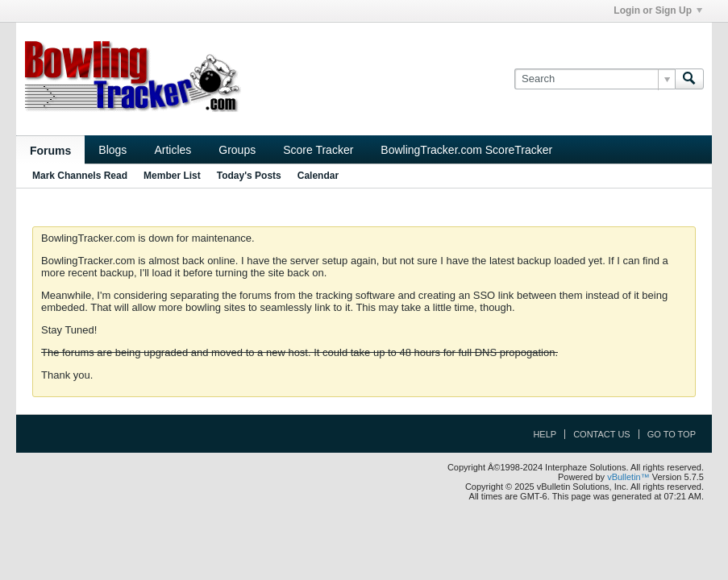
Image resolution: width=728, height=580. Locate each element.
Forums (50, 151)
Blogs (112, 150)
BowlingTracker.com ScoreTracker (466, 150)
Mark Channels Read (80, 176)
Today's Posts (249, 176)
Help (545, 434)
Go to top (672, 434)
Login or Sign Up (658, 10)
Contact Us (602, 434)
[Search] (595, 79)
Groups (237, 150)
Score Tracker (318, 150)
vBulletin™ (628, 477)
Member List (172, 176)
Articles (173, 150)
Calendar (318, 176)
